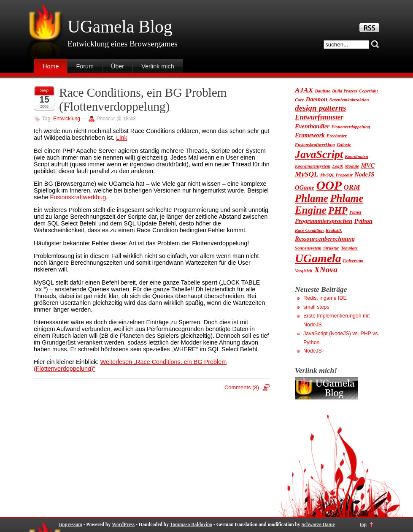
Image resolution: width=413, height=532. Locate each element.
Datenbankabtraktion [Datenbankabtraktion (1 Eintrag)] (349, 100)
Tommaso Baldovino (191, 524)
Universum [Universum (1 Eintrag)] (353, 261)
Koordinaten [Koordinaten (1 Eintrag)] (357, 156)
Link (121, 138)
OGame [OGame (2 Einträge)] (305, 187)
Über (117, 66)
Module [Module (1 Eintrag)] (352, 166)
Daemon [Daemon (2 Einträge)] (317, 99)
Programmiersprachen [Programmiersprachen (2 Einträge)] (324, 221)
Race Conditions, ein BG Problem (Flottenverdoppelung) (143, 99)
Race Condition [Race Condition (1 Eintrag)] (309, 230)
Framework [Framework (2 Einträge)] (310, 135)
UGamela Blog (120, 27)
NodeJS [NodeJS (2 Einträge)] (364, 174)
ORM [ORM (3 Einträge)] (352, 187)
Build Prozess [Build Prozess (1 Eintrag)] (345, 91)
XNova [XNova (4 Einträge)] (326, 270)
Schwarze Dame (318, 524)
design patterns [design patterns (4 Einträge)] (321, 108)
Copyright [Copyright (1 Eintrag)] (369, 91)
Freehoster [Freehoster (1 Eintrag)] (337, 136)
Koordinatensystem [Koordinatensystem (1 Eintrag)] (313, 166)
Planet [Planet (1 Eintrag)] (355, 212)
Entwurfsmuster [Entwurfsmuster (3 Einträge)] (319, 117)
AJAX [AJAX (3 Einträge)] (304, 90)
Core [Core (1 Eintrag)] (299, 100)
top (363, 524)
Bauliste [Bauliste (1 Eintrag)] (323, 91)
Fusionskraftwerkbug (78, 197)
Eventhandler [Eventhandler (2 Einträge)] (312, 126)
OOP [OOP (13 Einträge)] (329, 185)
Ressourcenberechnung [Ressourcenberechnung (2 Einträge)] (325, 239)
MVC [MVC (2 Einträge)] (368, 166)
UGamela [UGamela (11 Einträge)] (318, 258)
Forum (85, 66)
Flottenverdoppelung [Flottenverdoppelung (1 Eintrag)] (351, 127)
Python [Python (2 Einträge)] (363, 221)
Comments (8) (242, 387)
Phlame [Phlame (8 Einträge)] (312, 198)
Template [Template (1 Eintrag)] (349, 248)
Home (51, 66)
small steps (316, 307)
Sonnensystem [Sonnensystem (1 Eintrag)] (308, 248)
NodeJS (313, 351)
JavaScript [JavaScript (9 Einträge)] (319, 154)
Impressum (70, 524)
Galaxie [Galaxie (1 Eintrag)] (344, 145)
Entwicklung (67, 119)
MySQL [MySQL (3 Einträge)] (307, 174)
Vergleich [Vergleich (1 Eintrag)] (304, 271)
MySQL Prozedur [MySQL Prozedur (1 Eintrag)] (336, 175)
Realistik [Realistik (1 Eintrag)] (334, 230)
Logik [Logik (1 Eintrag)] (337, 166)
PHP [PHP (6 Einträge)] (338, 210)
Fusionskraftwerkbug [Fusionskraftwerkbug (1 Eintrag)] (315, 145)
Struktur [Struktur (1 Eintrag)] (331, 248)
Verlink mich (158, 66)
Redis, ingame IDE (325, 298)
